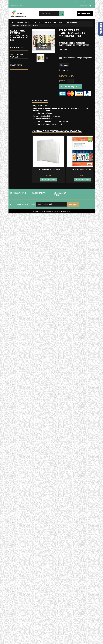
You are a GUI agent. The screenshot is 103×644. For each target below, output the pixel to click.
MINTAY (17, 192)
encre (24, 577)
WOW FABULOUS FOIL (17, 291)
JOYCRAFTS (19, 171)
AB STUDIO (18, 228)
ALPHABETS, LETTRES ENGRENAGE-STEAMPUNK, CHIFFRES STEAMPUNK (18, 58)
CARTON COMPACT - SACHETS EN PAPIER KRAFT (18, 304)
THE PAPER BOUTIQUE (18, 224)
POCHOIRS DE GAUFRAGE (18, 260)
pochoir (14, 593)
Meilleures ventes (17, 380)
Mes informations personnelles (39, 620)
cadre (14, 580)
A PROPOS (14, 621)
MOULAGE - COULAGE (17, 135)
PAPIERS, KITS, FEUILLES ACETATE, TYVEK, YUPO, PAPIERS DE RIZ (19, 149)
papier (14, 583)
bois (21, 583)
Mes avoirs (36, 613)
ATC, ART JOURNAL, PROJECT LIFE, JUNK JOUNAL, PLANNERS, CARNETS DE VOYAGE (18, 322)
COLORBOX (18, 366)
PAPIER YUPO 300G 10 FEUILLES (83, 169)
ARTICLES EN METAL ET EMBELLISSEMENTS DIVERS (20, 101)
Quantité (62, 81)
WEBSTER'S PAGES (18, 218)
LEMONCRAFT (18, 176)
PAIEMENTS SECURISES (15, 625)
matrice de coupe (18, 590)
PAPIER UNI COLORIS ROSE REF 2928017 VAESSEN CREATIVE (22, 547)
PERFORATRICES (19, 255)
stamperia (15, 577)
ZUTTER (16, 297)
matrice (22, 574)
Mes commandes (38, 610)
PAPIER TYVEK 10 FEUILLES (21, 388)
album (21, 580)
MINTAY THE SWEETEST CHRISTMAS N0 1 (18, 522)
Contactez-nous (17, 6)
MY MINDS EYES (17, 197)
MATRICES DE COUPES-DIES (18, 130)
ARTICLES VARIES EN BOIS (17, 68)
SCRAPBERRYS (18, 203)
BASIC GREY (18, 358)
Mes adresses (37, 616)
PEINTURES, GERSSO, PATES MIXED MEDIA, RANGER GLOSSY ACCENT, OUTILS (18, 245)
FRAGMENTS (19, 167)
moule (14, 574)
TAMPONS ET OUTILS (18, 285)
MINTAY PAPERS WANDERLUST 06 (18, 488)
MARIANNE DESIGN (18, 187)
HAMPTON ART (19, 350)
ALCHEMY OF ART (19, 233)
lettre (13, 586)
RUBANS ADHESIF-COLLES (16, 272)
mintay (23, 593)
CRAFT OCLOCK (16, 162)
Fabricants (17, 346)
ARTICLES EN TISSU (18, 311)
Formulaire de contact (62, 627)
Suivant (47, 58)
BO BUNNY (17, 362)
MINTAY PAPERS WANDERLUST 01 (18, 428)
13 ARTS (17, 157)
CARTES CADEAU (16, 332)
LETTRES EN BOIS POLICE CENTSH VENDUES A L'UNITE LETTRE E (22, 463)
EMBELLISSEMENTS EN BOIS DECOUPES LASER (20, 77)
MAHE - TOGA (16, 181)
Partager (64, 65)
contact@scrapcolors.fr (64, 624)
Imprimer (65, 70)
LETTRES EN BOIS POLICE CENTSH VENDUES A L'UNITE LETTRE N (22, 442)
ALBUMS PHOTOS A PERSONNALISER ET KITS (19, 47)
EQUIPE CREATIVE (16, 338)
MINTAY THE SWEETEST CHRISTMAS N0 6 (19, 505)
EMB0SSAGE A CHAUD (18, 94)
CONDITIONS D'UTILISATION (16, 617)
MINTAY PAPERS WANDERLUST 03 (18, 411)
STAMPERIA (19, 207)
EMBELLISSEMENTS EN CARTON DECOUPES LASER (20, 86)
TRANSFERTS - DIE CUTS (19, 279)
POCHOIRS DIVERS (17, 265)
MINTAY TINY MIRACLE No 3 (21, 533)
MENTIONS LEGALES (18, 613)
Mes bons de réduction (40, 624)
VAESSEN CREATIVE (17, 212)
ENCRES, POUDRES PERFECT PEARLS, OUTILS (16, 112)
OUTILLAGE (17, 140)
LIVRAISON (14, 610)
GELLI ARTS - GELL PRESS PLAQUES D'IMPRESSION (19, 122)
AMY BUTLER (19, 354)
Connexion (88, 2)
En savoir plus (40, 101)
